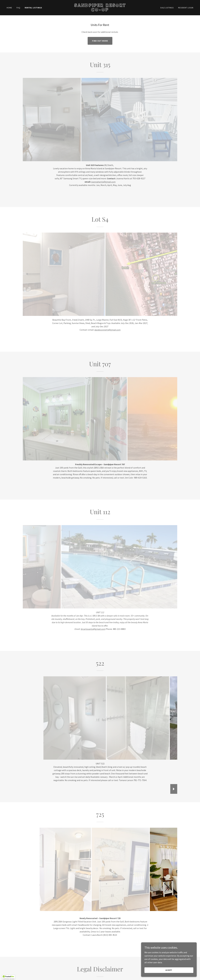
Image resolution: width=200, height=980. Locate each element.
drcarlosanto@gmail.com (93, 629)
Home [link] (9, 8)
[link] (100, 10)
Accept (169, 970)
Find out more (100, 41)
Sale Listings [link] (167, 8)
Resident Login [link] (186, 8)
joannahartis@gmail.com (103, 182)
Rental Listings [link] (33, 8)
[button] (8, 977)
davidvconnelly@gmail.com (107, 330)
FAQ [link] (18, 8)
